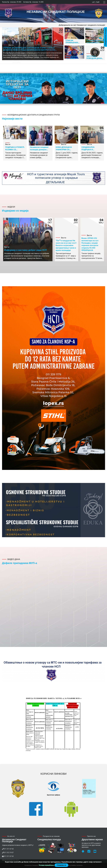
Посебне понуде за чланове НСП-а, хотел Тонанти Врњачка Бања (95, 43)
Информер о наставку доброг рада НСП (25, 250)
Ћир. (98, 2)
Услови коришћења (46, 865)
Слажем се (61, 865)
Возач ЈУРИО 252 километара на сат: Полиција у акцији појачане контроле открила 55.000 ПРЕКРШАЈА (90, 244)
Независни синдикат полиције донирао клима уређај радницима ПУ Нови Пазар (41, 151)
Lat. (94, 2)
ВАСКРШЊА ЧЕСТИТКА (71, 57)
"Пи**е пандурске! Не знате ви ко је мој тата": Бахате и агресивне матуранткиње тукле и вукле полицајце (66, 245)
